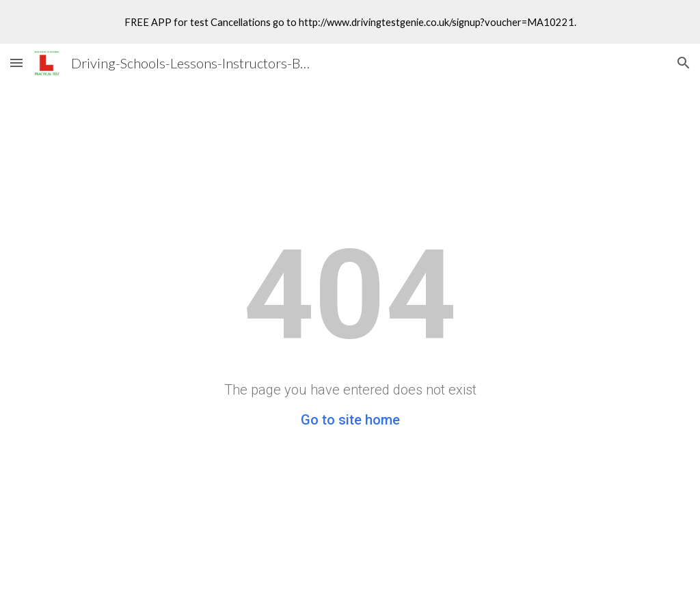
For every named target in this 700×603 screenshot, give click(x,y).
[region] (350, 22)
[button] (16, 63)
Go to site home (350, 420)
